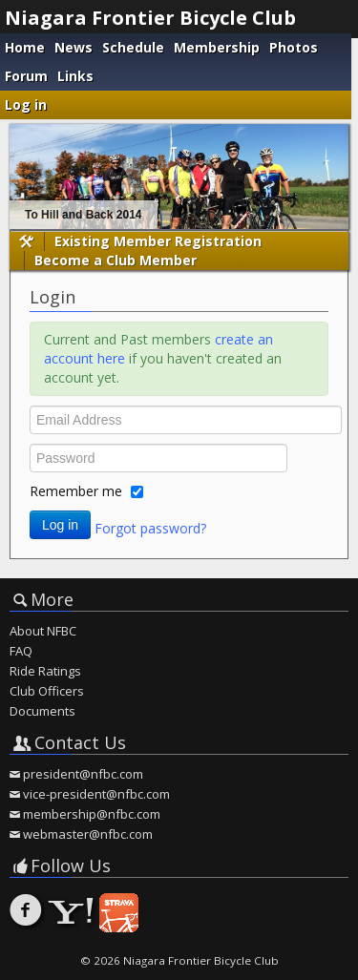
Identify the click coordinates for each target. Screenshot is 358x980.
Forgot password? (150, 527)
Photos (294, 47)
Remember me (76, 491)
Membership (217, 47)
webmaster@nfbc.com (88, 834)
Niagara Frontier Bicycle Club (150, 18)
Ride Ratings (45, 671)
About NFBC (43, 631)
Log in (26, 104)
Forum (26, 76)
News (74, 47)
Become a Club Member (116, 260)
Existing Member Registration (158, 241)
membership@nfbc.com (92, 814)
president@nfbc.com (83, 774)
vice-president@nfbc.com (96, 794)
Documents (42, 711)
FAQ (21, 651)
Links (75, 76)
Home (25, 47)
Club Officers (47, 691)
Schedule (133, 47)
